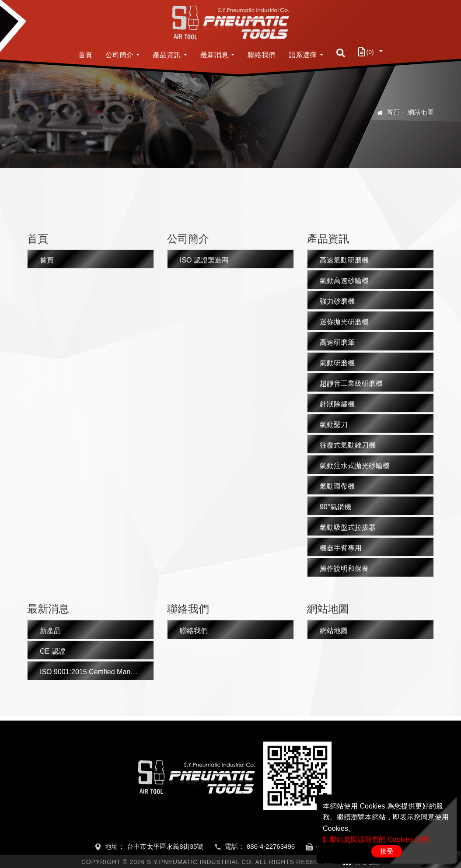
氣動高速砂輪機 (344, 281)
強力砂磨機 (337, 301)
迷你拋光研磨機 (344, 322)
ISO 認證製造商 (204, 260)
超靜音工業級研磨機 (351, 383)
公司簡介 (119, 55)
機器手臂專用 (341, 548)
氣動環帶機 (337, 486)
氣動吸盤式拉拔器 (348, 527)
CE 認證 (53, 651)
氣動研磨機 (337, 363)
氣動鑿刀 (334, 425)
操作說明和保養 (344, 569)
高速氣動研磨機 (344, 260)
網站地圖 (334, 631)
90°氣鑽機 (335, 507)
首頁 (85, 55)
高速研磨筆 (337, 342)
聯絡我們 (262, 55)
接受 (387, 851)
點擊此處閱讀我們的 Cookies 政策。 (379, 839)
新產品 (50, 631)
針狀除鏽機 (337, 404)
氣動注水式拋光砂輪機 (355, 466)
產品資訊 (167, 55)
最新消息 (214, 55)
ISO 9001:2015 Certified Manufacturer (97, 672)
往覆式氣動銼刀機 (348, 445)
